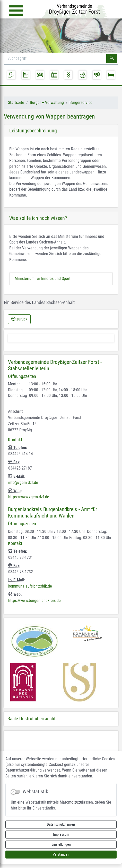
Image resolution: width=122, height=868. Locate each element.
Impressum (61, 834)
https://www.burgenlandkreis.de (34, 601)
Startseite (16, 103)
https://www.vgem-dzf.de (29, 497)
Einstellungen (61, 844)
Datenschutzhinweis (61, 824)
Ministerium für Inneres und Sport (43, 279)
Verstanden (61, 854)
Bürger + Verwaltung (47, 103)
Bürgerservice (81, 103)
